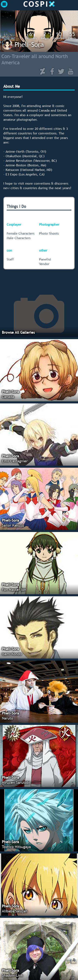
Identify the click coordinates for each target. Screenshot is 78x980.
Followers (31, 35)
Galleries (59, 35)
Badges (45, 35)
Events (72, 35)
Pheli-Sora (29, 44)
